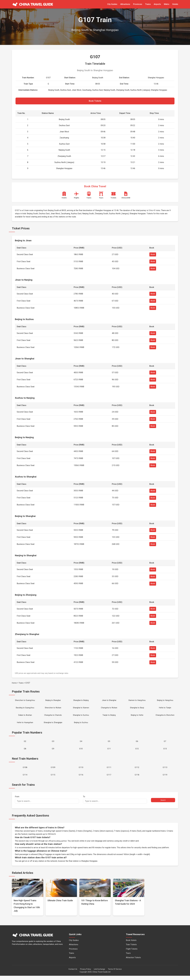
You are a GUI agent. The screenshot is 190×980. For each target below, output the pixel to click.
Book (153, 255)
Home (14, 684)
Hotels (175, 4)
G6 (137, 744)
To (115, 804)
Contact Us (73, 973)
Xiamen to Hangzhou (137, 701)
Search (163, 804)
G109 (53, 771)
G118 (137, 779)
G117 (109, 779)
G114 (25, 779)
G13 (165, 752)
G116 (81, 779)
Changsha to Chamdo (53, 717)
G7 (165, 744)
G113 (165, 771)
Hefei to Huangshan (25, 725)
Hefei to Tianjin (165, 709)
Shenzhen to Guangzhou (25, 701)
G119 (165, 779)
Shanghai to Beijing (81, 701)
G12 (137, 752)
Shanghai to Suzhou (81, 717)
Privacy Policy (86, 973)
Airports (157, 4)
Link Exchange (99, 973)
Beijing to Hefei (137, 717)
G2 (25, 744)
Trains (148, 4)
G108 (25, 771)
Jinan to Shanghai (109, 701)
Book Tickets (95, 101)
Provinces (138, 4)
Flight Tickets (132, 953)
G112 (137, 771)
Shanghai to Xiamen (81, 709)
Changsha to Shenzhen (165, 717)
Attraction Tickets (133, 962)
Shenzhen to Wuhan (53, 709)
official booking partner (58, 845)
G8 (25, 752)
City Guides (112, 4)
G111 (109, 771)
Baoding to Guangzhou (25, 709)
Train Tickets (131, 949)
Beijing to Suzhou (81, 725)
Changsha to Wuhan (109, 709)
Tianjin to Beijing (109, 717)
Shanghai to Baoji (137, 709)
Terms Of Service (115, 973)
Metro (167, 4)
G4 (81, 744)
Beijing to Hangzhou (165, 701)
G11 (109, 752)
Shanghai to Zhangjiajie (53, 725)
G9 (53, 752)
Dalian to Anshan (25, 717)
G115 (53, 779)
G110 (81, 771)
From (47, 804)
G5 (109, 744)
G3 (53, 744)
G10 (81, 752)
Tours (128, 957)
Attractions (125, 4)
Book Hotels (131, 945)
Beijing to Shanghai (53, 701)
